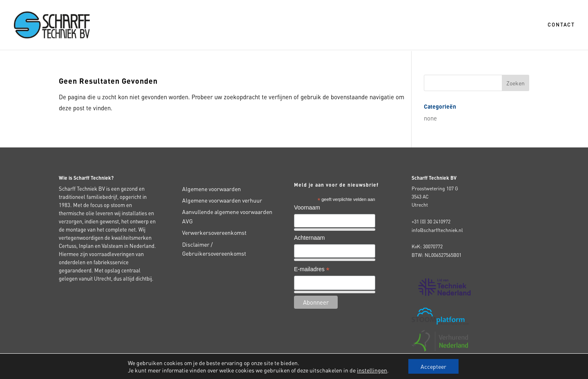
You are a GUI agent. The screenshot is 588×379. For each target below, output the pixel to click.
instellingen (372, 370)
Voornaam (307, 207)
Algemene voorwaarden (212, 189)
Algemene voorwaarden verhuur (222, 200)
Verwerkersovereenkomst (214, 232)
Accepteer (433, 366)
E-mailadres (312, 270)
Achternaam (309, 238)
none (430, 118)
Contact (561, 25)
